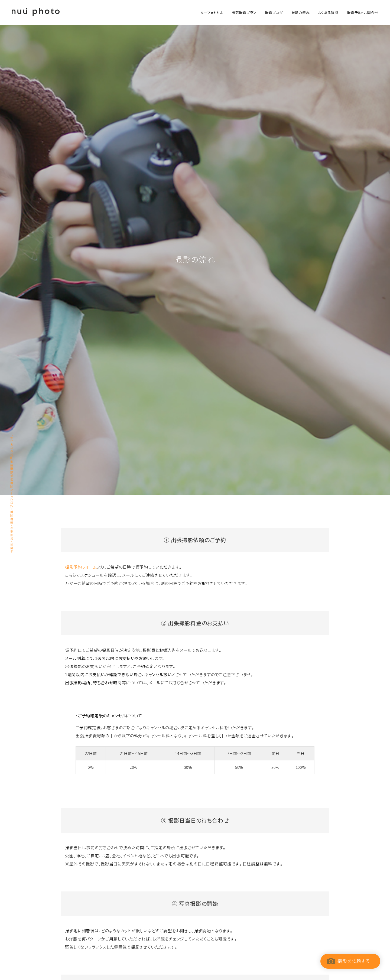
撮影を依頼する (354, 961)
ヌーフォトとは (212, 13)
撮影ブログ (274, 13)
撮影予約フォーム (81, 567)
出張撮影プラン (244, 13)
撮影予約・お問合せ (363, 13)
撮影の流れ (300, 13)
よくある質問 (328, 13)
